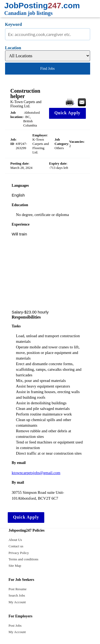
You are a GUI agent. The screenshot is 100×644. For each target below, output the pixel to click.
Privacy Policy (19, 553)
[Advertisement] (48, 273)
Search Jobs (17, 595)
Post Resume (18, 589)
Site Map (15, 566)
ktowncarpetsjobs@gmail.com (36, 473)
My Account (17, 602)
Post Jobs (15, 625)
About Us (15, 540)
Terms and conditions (23, 559)
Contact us (16, 546)
